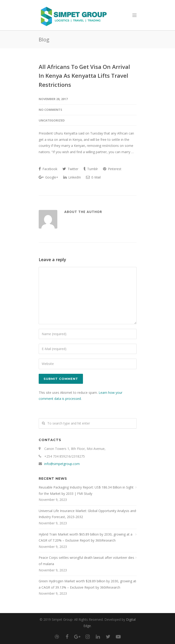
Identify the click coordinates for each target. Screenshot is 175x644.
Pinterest (112, 169)
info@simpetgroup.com (62, 464)
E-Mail (93, 177)
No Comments (50, 110)
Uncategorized (52, 120)
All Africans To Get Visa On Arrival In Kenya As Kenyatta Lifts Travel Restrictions (84, 76)
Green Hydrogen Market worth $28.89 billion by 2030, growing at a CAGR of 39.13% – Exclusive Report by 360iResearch (87, 584)
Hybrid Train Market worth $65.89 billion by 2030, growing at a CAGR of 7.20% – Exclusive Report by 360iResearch (86, 537)
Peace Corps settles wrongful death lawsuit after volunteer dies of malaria (86, 561)
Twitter (70, 169)
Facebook (48, 169)
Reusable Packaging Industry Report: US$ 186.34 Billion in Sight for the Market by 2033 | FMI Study (86, 490)
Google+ (48, 177)
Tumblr (91, 169)
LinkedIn (72, 177)
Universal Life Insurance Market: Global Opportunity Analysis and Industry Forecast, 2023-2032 (87, 514)
